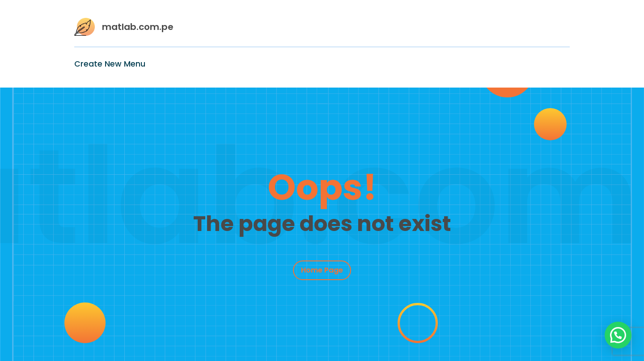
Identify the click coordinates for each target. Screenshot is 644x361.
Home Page (322, 270)
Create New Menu (110, 64)
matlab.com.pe (138, 27)
